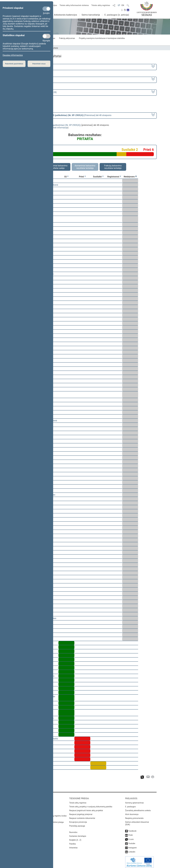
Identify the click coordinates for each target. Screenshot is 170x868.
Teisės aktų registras (101, 5)
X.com (131, 837)
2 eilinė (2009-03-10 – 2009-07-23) (31, 80)
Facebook (132, 829)
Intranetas (73, 846)
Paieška (72, 842)
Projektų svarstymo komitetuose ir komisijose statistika (102, 38)
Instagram (132, 846)
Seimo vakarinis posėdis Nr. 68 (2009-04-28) (36, 92)
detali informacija (59, 128)
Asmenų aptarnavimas (134, 801)
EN (123, 5)
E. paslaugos (130, 805)
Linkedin (132, 850)
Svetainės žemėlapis (78, 834)
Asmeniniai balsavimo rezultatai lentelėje (85, 167)
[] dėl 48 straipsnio (63, 115)
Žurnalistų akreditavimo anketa (138, 809)
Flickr (131, 833)
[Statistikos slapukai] (46, 36)
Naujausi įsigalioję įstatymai (81, 812)
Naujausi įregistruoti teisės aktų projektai (86, 809)
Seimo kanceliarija (91, 15)
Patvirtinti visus (39, 64)
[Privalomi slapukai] (46, 9)
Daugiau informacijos (13, 55)
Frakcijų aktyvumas (67, 38)
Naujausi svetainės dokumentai (82, 816)
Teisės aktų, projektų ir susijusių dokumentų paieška (91, 805)
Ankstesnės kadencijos (65, 15)
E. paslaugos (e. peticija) (117, 15)
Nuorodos (73, 830)
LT (119, 5)
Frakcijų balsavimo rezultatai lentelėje (113, 167)
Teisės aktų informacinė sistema (74, 5)
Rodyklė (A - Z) (75, 838)
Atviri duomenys (132, 812)
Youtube (132, 842)
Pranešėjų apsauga (77, 824)
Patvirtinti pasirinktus (14, 64)
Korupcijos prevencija (78, 820)
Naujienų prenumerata (134, 816)
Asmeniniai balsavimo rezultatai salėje (57, 167)
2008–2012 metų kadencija (28, 67)
